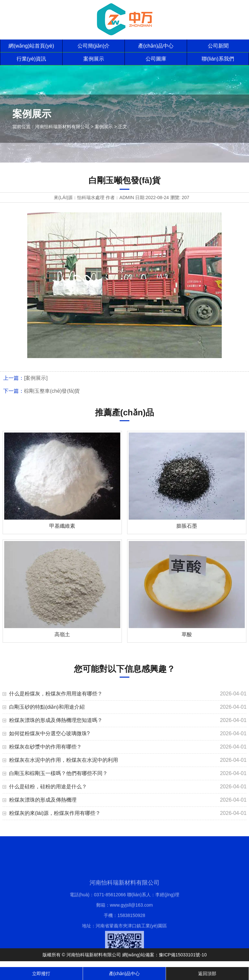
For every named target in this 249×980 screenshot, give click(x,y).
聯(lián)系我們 (218, 59)
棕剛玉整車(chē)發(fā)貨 (52, 391)
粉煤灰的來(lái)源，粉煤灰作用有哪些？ (55, 813)
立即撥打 (41, 974)
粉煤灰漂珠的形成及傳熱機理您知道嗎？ (56, 720)
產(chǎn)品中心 (156, 46)
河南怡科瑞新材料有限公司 (62, 127)
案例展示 (94, 59)
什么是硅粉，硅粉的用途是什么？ (48, 787)
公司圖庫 (156, 59)
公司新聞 (218, 46)
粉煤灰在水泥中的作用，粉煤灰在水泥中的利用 (64, 760)
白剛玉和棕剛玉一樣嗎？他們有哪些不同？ (58, 773)
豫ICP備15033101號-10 (183, 955)
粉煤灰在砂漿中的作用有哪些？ (45, 747)
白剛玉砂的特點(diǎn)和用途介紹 (47, 707)
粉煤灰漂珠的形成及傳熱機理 (43, 800)
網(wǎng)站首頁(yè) (31, 46)
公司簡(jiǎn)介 (94, 46)
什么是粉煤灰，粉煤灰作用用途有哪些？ (56, 694)
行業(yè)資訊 (31, 59)
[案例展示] (36, 378)
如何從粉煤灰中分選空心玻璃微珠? (49, 733)
